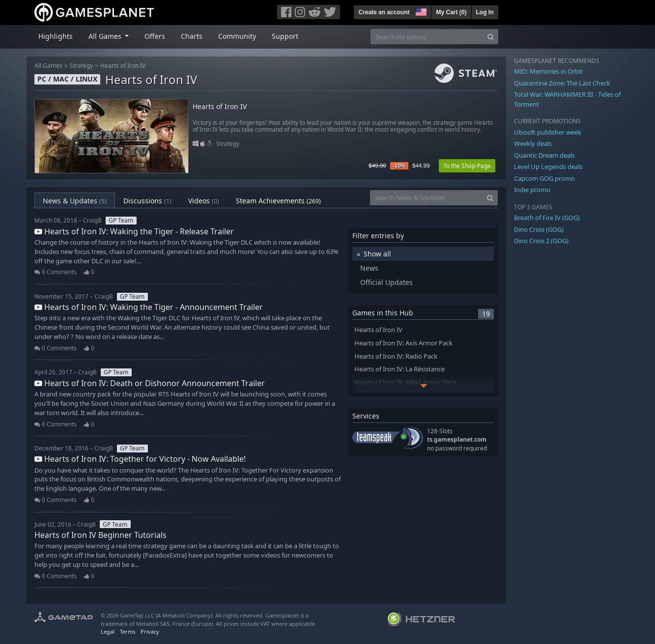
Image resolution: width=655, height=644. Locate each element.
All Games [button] (106, 36)
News (369, 268)
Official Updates (386, 282)
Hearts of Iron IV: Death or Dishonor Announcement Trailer (150, 383)
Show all (377, 254)
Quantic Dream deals (544, 155)
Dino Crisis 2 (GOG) (541, 241)
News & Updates (75, 201)
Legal (108, 631)
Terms (128, 631)
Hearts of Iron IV (123, 66)
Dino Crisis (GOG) (539, 229)
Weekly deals (533, 143)
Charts (192, 36)
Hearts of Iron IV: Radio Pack (396, 356)
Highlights (56, 36)
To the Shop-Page (467, 166)
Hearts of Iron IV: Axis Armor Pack (403, 343)
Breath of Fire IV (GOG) (547, 218)
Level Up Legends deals (548, 167)
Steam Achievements (278, 201)
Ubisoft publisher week (548, 132)
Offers (155, 36)
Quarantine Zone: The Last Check (562, 83)
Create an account (384, 12)
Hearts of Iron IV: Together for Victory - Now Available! (140, 459)
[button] (420, 11)
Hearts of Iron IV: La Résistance (399, 369)
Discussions (147, 201)
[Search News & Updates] (427, 198)
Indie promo (532, 190)
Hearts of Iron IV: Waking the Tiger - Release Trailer (134, 231)
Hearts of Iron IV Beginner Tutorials (100, 535)
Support (285, 36)
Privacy (150, 631)
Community (237, 36)
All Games (48, 66)
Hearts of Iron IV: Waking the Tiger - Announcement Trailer (149, 307)
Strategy (81, 66)
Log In (485, 12)
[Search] (491, 37)
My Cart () (451, 12)
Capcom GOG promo (544, 178)
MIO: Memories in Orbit (548, 71)
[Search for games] (427, 37)
